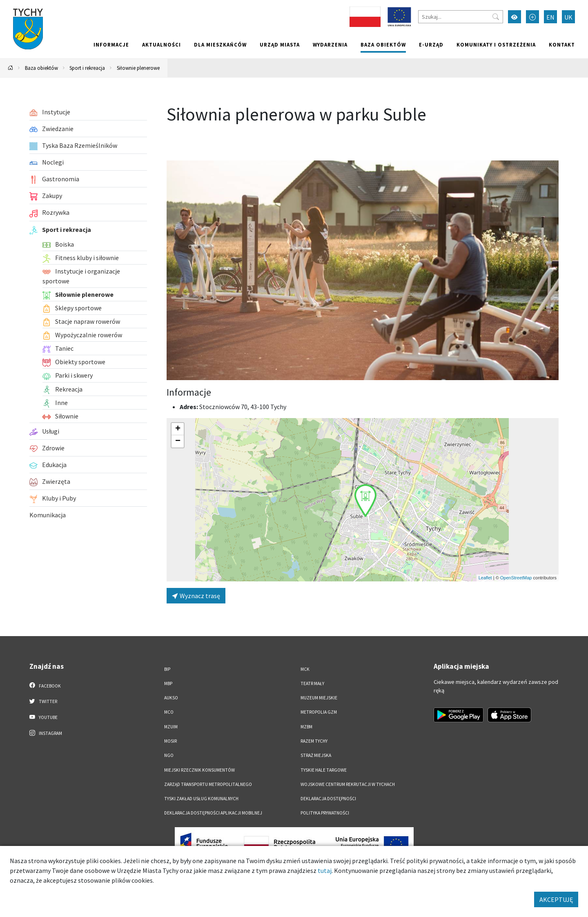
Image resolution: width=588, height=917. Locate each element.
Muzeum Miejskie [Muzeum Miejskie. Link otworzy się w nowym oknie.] (319, 698)
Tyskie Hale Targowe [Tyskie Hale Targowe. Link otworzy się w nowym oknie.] (324, 770)
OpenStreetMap (516, 578)
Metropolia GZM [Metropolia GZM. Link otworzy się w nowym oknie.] (319, 712)
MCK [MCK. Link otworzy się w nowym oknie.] (305, 669)
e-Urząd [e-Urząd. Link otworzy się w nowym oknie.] (431, 45)
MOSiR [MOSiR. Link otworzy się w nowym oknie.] (170, 741)
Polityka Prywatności (325, 813)
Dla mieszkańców (220, 45)
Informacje (111, 45)
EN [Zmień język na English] (550, 17)
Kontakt (562, 45)
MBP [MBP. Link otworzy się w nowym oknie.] (168, 683)
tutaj (325, 870)
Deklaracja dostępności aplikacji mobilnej (213, 813)
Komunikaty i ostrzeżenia (496, 45)
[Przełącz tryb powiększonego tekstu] (532, 17)
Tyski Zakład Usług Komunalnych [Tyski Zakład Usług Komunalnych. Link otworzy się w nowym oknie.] (201, 799)
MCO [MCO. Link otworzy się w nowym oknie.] (169, 712)
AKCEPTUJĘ (556, 899)
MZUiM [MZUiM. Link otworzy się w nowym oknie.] (171, 727)
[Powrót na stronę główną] (11, 68)
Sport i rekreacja (87, 68)
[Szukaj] (461, 17)
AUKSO (171, 698)
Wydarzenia (330, 45)
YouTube (43, 717)
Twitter (43, 701)
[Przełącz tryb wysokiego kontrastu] (514, 17)
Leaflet (485, 578)
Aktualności (161, 45)
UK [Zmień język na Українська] (568, 17)
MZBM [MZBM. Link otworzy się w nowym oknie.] (306, 727)
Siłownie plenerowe (138, 68)
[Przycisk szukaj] (496, 17)
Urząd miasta (280, 45)
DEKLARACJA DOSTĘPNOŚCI (328, 799)
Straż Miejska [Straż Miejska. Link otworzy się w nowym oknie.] (316, 755)
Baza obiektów (383, 45)
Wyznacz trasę (196, 596)
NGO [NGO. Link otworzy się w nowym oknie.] (169, 755)
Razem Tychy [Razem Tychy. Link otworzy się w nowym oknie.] (314, 741)
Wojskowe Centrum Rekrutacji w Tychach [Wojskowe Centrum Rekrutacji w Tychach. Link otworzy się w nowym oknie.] (348, 784)
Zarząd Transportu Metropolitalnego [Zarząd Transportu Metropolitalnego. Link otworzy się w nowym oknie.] (208, 784)
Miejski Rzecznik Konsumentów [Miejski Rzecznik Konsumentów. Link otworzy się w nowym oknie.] (199, 770)
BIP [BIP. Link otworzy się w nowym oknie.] (167, 669)
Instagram (46, 733)
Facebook (45, 686)
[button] (365, 501)
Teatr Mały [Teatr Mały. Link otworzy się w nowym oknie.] (312, 683)
